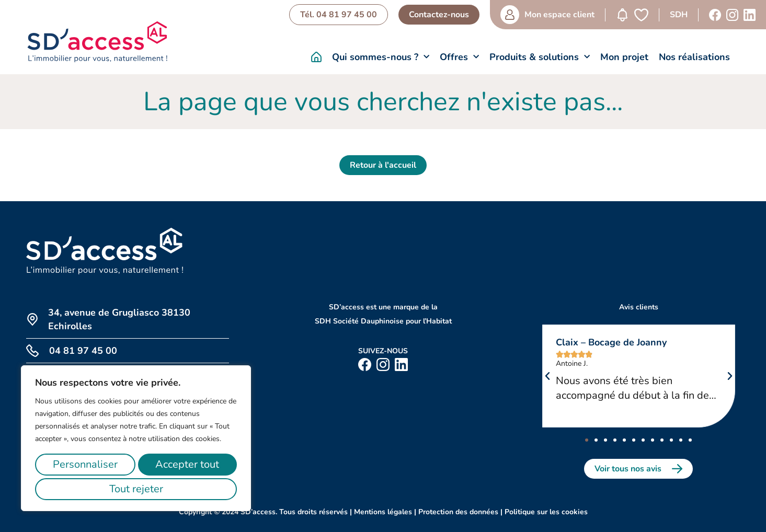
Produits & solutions (540, 57)
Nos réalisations (694, 57)
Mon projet (624, 57)
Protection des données (458, 512)
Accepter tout (136, 489)
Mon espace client (556, 15)
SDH (676, 15)
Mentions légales (383, 512)
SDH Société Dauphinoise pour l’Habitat (383, 321)
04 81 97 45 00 (83, 351)
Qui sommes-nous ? (381, 57)
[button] (547, 376)
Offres (459, 57)
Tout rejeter (190, 464)
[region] (136, 438)
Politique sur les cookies (546, 512)
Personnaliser (88, 464)
